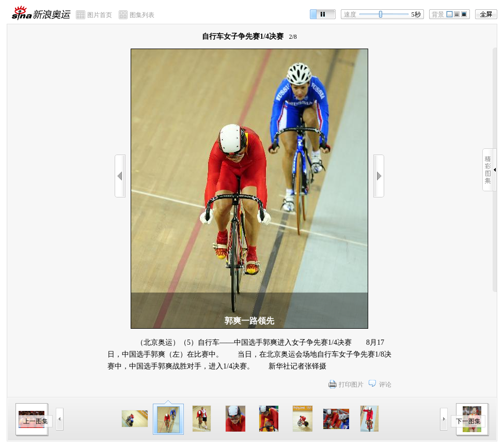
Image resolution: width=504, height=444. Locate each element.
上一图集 (36, 421)
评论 (385, 385)
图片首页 (100, 15)
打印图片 (351, 385)
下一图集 (468, 421)
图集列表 (142, 15)
